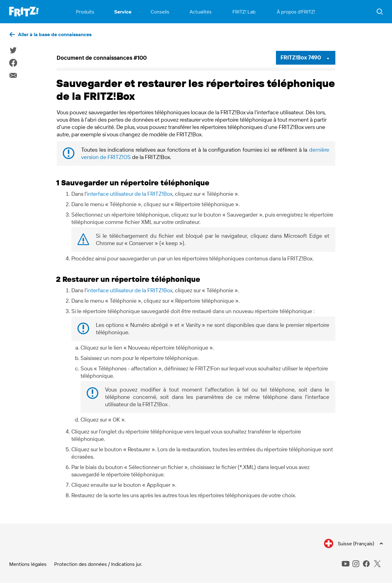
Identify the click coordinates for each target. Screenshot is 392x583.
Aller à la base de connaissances (55, 34)
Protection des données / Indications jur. (98, 564)
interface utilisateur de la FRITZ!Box (130, 194)
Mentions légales (28, 564)
